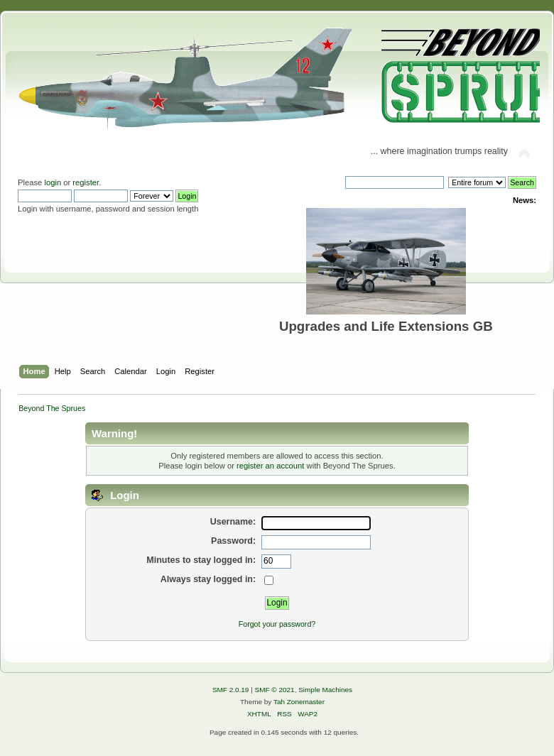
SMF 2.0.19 (231, 690)
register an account (270, 466)
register (86, 182)
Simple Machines (325, 690)
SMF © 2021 (275, 690)
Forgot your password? (277, 624)
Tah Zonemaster (299, 702)
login (53, 182)
